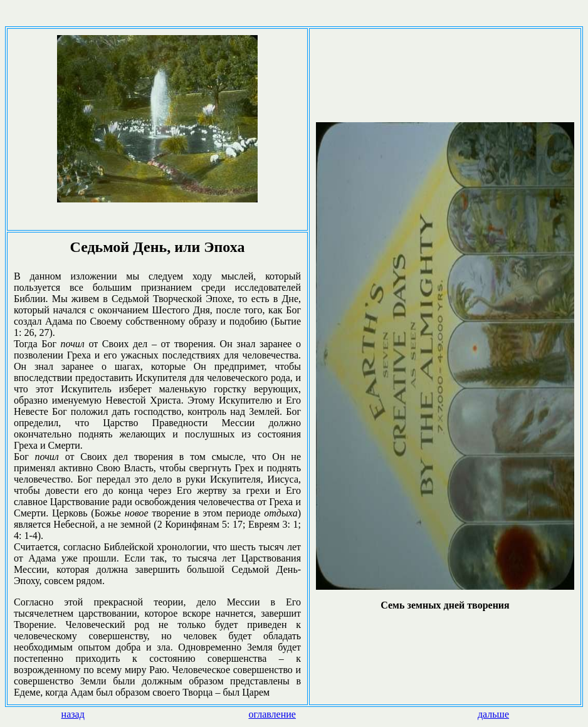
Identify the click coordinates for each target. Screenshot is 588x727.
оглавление (272, 714)
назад (73, 714)
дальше (493, 714)
